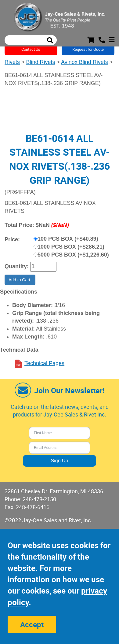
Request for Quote (88, 49)
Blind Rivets (41, 62)
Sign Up (60, 461)
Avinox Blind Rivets (85, 62)
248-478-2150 (39, 499)
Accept (32, 624)
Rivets (12, 62)
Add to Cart (20, 280)
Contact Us (31, 49)
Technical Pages (44, 363)
